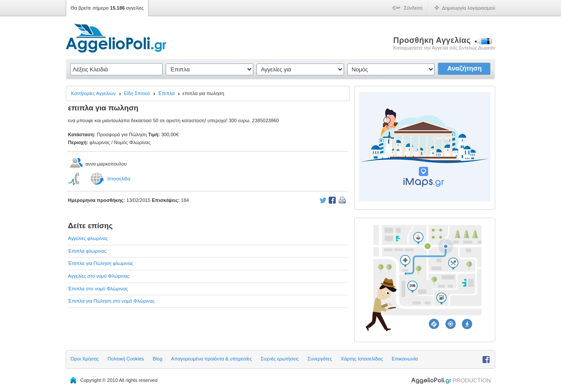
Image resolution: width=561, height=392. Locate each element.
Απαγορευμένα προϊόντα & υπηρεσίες (211, 359)
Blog (157, 359)
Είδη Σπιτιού (137, 93)
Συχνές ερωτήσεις (280, 359)
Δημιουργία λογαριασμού (469, 8)
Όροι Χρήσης (85, 359)
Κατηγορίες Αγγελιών (93, 93)
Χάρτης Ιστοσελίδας (362, 359)
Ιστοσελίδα (119, 179)
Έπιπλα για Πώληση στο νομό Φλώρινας (111, 301)
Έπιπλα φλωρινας (87, 251)
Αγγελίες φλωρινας (88, 238)
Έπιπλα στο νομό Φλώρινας (98, 289)
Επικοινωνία (405, 359)
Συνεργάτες (320, 359)
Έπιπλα (167, 93)
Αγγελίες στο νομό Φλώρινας (99, 276)
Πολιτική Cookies (126, 359)
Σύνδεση (413, 8)
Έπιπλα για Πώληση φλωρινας (101, 263)
